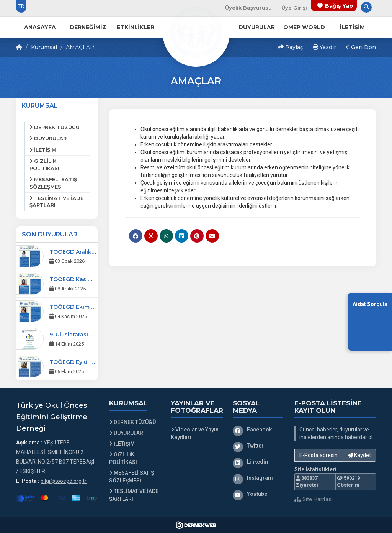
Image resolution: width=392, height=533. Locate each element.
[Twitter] (258, 446)
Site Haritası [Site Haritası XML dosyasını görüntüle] (314, 499)
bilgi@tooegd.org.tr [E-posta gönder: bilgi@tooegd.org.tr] (64, 481)
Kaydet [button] (359, 455)
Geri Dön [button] (361, 47)
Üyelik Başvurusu (248, 8)
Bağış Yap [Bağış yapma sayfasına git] (339, 6)
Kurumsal (44, 47)
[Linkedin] (258, 462)
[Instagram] (258, 478)
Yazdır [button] (324, 47)
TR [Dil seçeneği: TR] (21, 6)
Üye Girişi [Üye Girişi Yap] (294, 8)
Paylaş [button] (291, 47)
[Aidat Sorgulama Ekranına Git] (370, 321)
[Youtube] (258, 494)
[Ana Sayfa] (196, 32)
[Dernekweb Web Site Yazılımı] (196, 525)
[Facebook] (258, 430)
